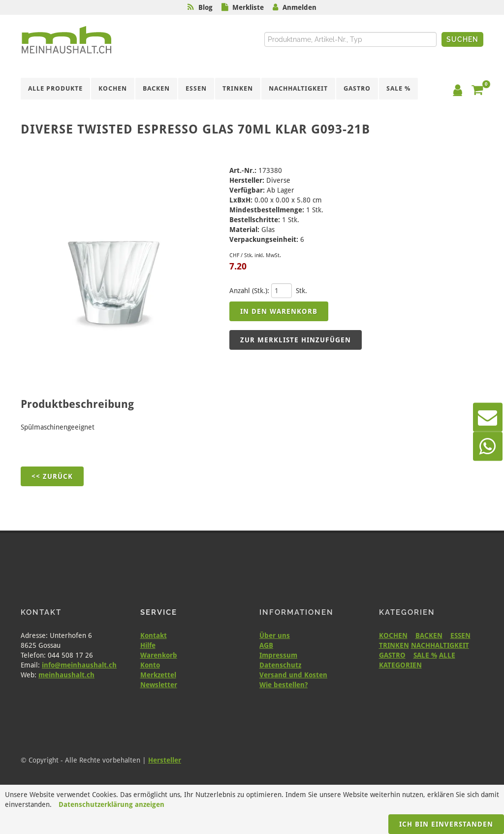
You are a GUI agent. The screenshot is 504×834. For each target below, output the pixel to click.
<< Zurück (52, 476)
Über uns (275, 635)
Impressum (278, 655)
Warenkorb (159, 655)
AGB (266, 645)
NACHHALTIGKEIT (440, 645)
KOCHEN (393, 635)
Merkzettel (158, 675)
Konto (150, 665)
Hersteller (165, 760)
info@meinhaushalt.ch (79, 665)
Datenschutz (280, 665)
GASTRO (392, 655)
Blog (205, 7)
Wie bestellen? (283, 685)
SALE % (425, 655)
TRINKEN (394, 645)
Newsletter (159, 685)
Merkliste (248, 7)
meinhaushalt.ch (66, 675)
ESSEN (460, 635)
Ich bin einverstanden (446, 824)
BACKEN (429, 635)
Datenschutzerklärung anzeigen (111, 804)
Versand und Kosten (293, 675)
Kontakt (154, 635)
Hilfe (148, 645)
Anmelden (299, 7)
